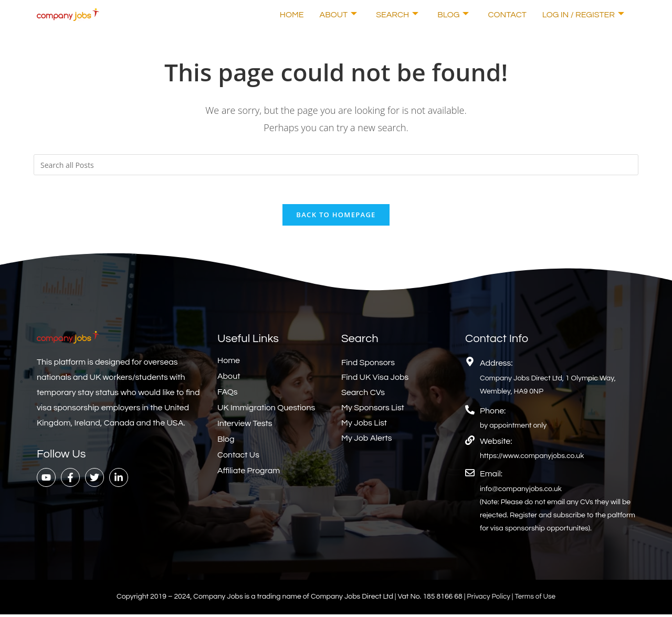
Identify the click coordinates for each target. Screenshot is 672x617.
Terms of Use (536, 600)
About (339, 15)
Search (397, 15)
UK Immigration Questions (266, 410)
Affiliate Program (249, 473)
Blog (453, 15)
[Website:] (470, 443)
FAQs (228, 395)
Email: (491, 477)
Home (292, 15)
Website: (496, 444)
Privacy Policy (489, 600)
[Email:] (470, 476)
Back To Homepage (336, 217)
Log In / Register (583, 15)
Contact (507, 15)
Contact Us (238, 458)
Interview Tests (245, 426)
